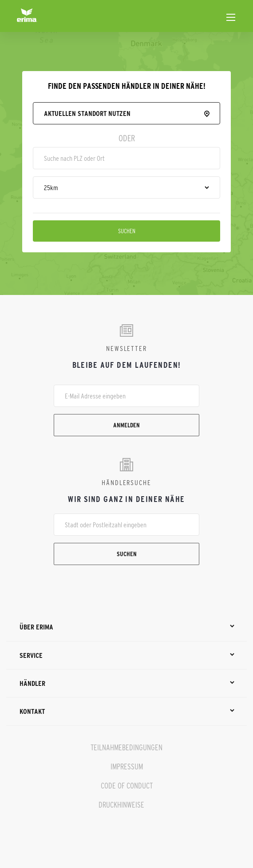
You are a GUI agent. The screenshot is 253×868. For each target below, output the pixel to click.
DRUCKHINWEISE (121, 805)
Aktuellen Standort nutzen (87, 113)
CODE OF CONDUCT (127, 786)
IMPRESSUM (127, 767)
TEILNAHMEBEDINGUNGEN (126, 748)
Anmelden (126, 425)
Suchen (127, 231)
